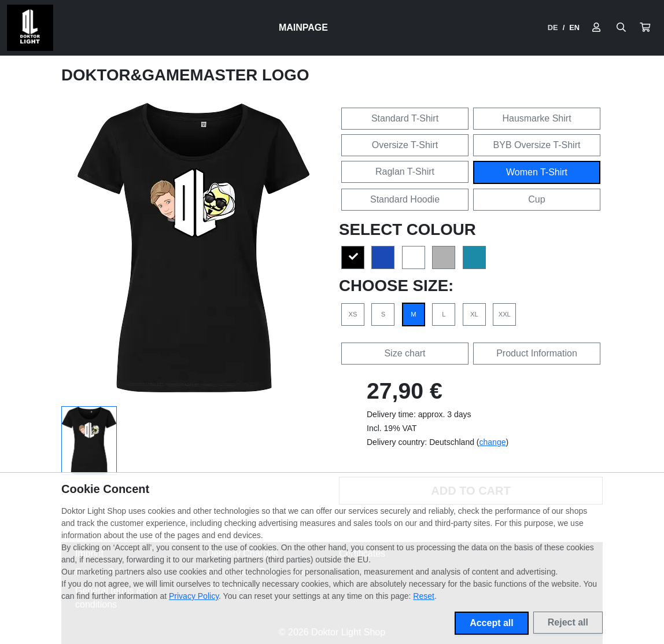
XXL (505, 314)
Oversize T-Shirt (405, 145)
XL (474, 314)
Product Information (537, 353)
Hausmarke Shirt (536, 118)
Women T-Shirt (537, 172)
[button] (645, 28)
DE (553, 27)
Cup (536, 199)
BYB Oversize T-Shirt (537, 145)
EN (574, 27)
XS (353, 314)
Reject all (568, 622)
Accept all (492, 623)
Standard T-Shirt (405, 118)
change (493, 442)
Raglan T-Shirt (405, 172)
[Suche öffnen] (621, 28)
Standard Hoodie (405, 199)
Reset (424, 596)
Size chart (405, 353)
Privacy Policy (194, 596)
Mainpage (303, 27)
